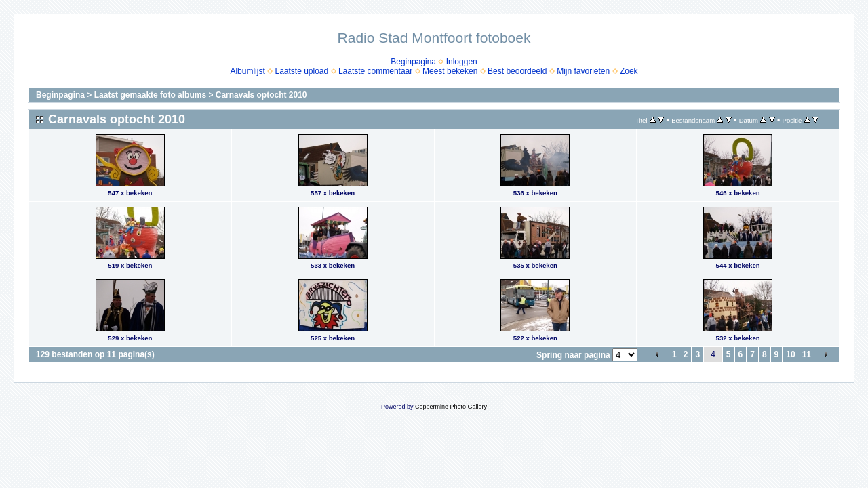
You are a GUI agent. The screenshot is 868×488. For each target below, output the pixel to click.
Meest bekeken (450, 71)
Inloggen (462, 62)
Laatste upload (301, 71)
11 (807, 354)
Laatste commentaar (375, 71)
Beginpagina (413, 62)
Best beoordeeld (517, 71)
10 (790, 354)
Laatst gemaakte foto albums (150, 95)
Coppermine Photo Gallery (451, 407)
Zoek (629, 71)
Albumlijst (247, 71)
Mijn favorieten (583, 71)
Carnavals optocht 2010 (261, 95)
